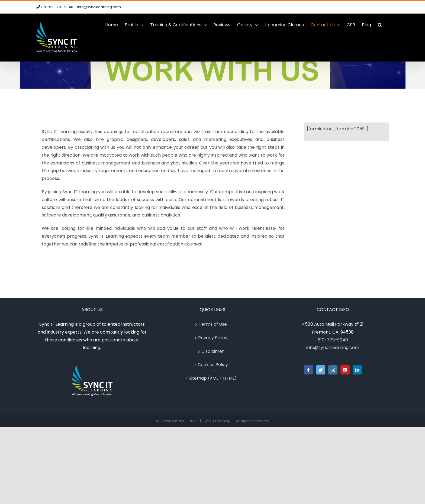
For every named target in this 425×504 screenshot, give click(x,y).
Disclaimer (213, 351)
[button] (380, 25)
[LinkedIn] (357, 370)
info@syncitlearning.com (99, 7)
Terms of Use (213, 324)
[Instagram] (333, 370)
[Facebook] (308, 370)
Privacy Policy (213, 338)
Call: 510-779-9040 (57, 7)
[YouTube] (345, 370)
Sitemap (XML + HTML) (213, 378)
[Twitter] (321, 370)
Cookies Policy (213, 365)
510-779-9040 (333, 340)
